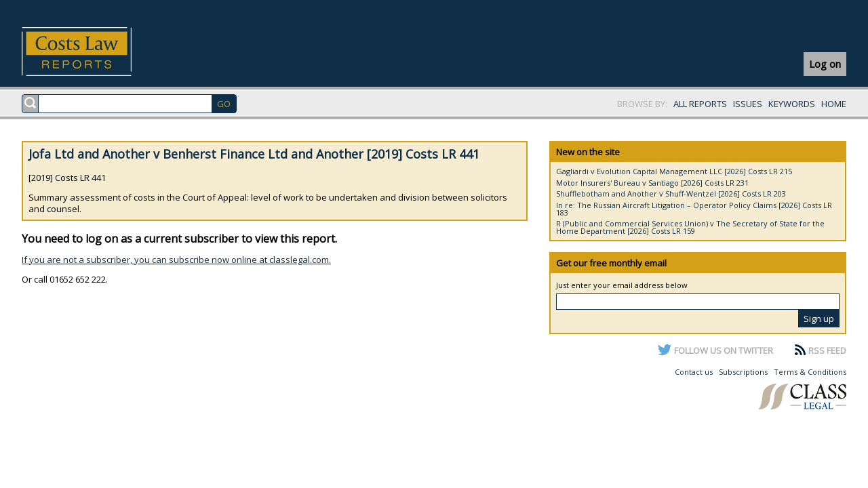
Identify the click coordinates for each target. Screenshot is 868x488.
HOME (834, 104)
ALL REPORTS (700, 104)
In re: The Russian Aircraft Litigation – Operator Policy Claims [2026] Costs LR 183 (694, 209)
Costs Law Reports (93, 52)
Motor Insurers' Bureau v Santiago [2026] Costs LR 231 (652, 183)
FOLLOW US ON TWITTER (724, 350)
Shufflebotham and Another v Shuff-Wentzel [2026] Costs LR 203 (671, 194)
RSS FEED (827, 350)
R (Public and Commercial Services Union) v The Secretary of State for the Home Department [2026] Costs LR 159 (690, 227)
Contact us (694, 372)
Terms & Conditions (810, 372)
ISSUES (748, 104)
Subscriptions (743, 372)
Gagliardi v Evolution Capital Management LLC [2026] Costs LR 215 (674, 171)
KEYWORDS (792, 104)
